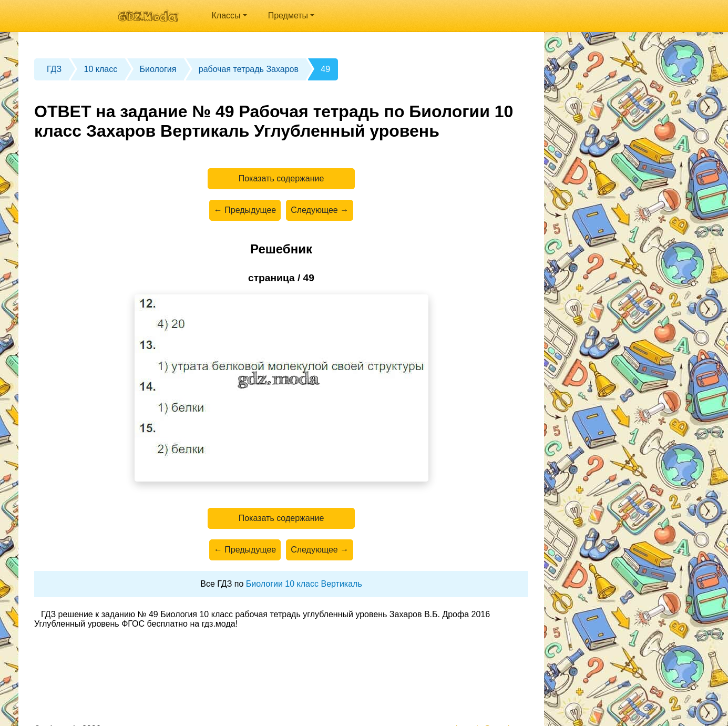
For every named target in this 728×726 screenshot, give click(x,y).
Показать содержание (281, 178)
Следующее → (320, 210)
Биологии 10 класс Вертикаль (304, 584)
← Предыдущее (245, 210)
